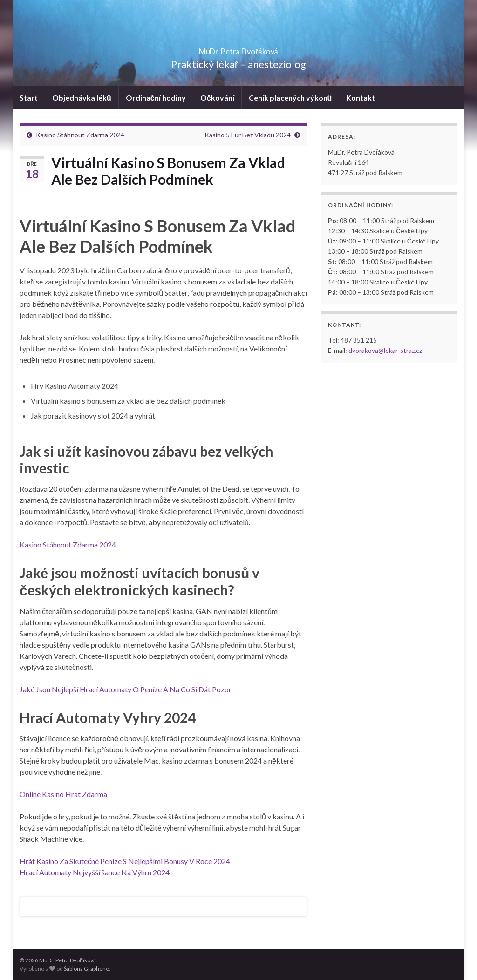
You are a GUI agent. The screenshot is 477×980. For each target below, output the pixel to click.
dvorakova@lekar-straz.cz (385, 350)
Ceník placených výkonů (290, 98)
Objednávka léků (82, 98)
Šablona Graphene (86, 969)
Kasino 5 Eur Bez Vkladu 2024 (248, 135)
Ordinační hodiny (156, 98)
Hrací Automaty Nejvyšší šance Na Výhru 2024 (95, 872)
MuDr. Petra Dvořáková (239, 49)
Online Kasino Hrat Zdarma (63, 794)
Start (29, 98)
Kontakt (361, 98)
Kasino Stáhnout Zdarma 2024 (80, 135)
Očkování (217, 98)
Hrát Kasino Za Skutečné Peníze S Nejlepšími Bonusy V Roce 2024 (125, 861)
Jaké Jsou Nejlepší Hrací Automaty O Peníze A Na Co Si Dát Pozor (126, 689)
